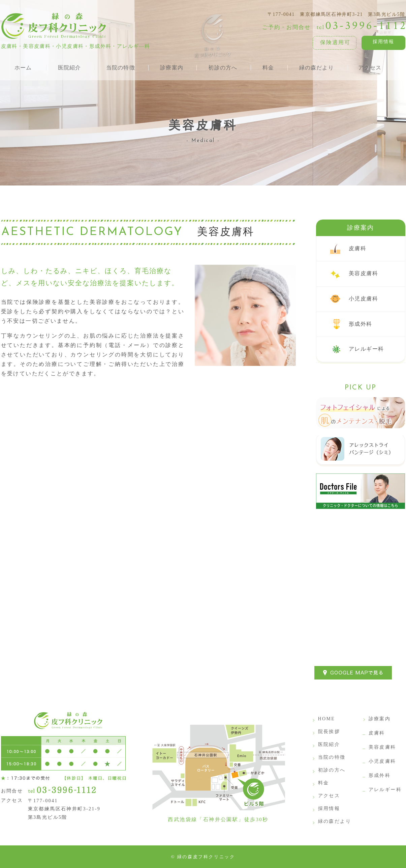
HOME (327, 719)
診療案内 (361, 228)
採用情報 (383, 42)
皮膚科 (358, 248)
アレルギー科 (366, 349)
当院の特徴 (332, 757)
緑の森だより (335, 821)
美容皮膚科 (364, 273)
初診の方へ (332, 770)
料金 (324, 783)
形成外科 (361, 324)
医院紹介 (329, 744)
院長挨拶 (329, 732)
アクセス (329, 796)
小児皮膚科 (364, 299)
